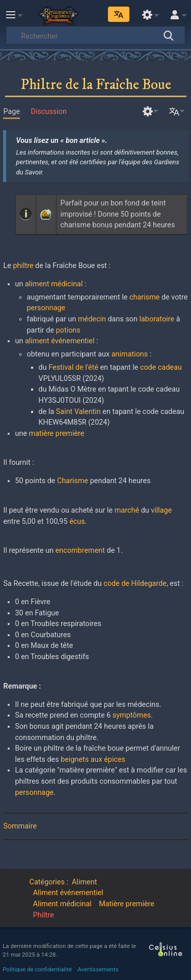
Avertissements (98, 969)
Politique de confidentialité (37, 969)
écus (77, 522)
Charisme (73, 481)
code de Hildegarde (135, 584)
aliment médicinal (54, 284)
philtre (23, 266)
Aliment (84, 882)
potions (68, 330)
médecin (92, 319)
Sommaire (20, 826)
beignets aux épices (93, 760)
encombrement (80, 551)
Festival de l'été (73, 367)
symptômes (132, 715)
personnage (46, 308)
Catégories (47, 882)
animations (130, 354)
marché (127, 510)
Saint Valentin (78, 412)
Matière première (127, 904)
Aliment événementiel (68, 893)
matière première (57, 434)
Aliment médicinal (62, 904)
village (161, 510)
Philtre (44, 915)
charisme (144, 297)
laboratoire (157, 319)
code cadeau (161, 367)
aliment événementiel (60, 341)
